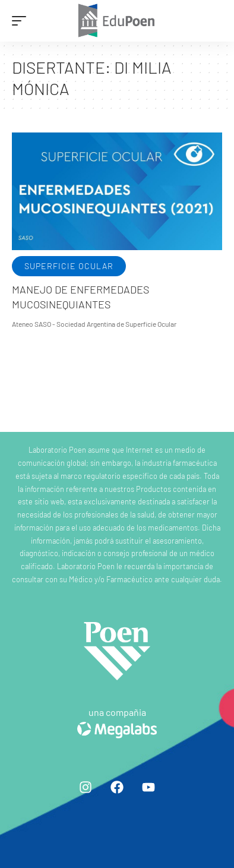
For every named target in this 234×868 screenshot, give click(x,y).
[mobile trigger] (22, 21)
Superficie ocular (69, 266)
